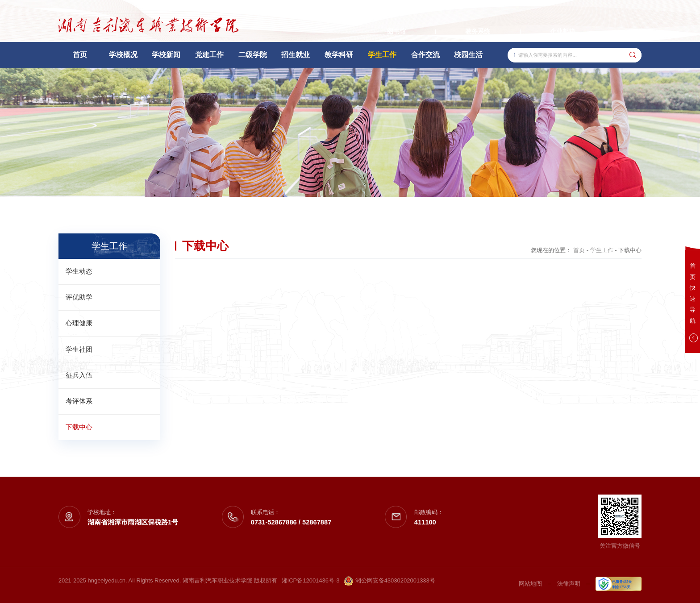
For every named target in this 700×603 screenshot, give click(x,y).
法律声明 (569, 584)
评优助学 (79, 297)
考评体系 (79, 401)
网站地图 (530, 584)
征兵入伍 (79, 375)
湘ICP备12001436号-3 (311, 580)
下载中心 (79, 427)
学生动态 (79, 271)
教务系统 (478, 31)
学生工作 (602, 250)
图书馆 (396, 31)
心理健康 (79, 323)
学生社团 (79, 349)
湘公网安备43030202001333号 (390, 581)
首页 (579, 250)
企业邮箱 (562, 31)
